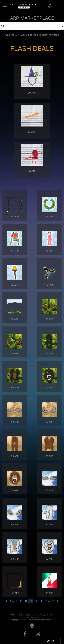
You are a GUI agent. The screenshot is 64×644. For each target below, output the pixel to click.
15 (46, 601)
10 (21, 601)
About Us (50, 615)
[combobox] (53, 641)
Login (59, 6)
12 (31, 601)
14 (41, 601)
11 (26, 601)
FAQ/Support (15, 615)
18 (53, 601)
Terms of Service (27, 615)
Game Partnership (32, 617)
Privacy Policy (40, 615)
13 (36, 601)
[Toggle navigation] (5, 7)
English (50, 641)
